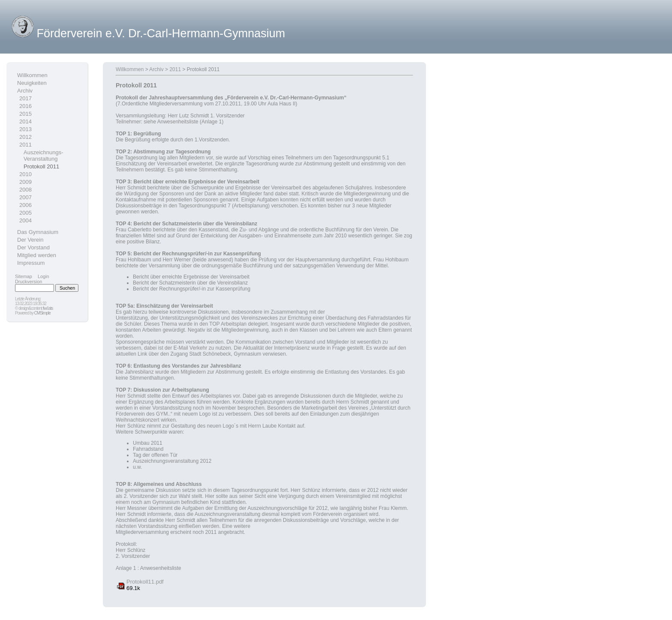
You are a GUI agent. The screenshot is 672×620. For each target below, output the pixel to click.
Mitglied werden (37, 255)
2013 (25, 129)
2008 (25, 190)
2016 (25, 106)
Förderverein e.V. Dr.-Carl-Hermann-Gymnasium (161, 33)
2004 (25, 220)
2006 (25, 205)
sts (51, 308)
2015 (25, 114)
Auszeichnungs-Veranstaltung (43, 156)
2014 (25, 121)
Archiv (25, 91)
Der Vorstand (33, 247)
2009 (25, 182)
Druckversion (28, 282)
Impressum (31, 263)
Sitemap (24, 276)
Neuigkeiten (32, 83)
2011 (25, 145)
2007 (25, 197)
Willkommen (32, 75)
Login (43, 276)
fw (45, 308)
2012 (25, 137)
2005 (25, 213)
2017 (25, 98)
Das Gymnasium (38, 232)
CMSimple (42, 313)
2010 (25, 174)
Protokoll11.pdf (145, 582)
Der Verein (30, 240)
